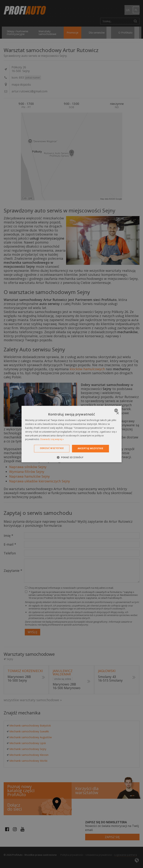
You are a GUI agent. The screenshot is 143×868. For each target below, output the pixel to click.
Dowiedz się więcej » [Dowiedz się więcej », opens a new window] (52, 439)
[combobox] (116, 410)
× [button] (117, 413)
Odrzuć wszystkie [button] (52, 448)
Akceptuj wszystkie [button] (90, 448)
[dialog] (71, 434)
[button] (71, 457)
